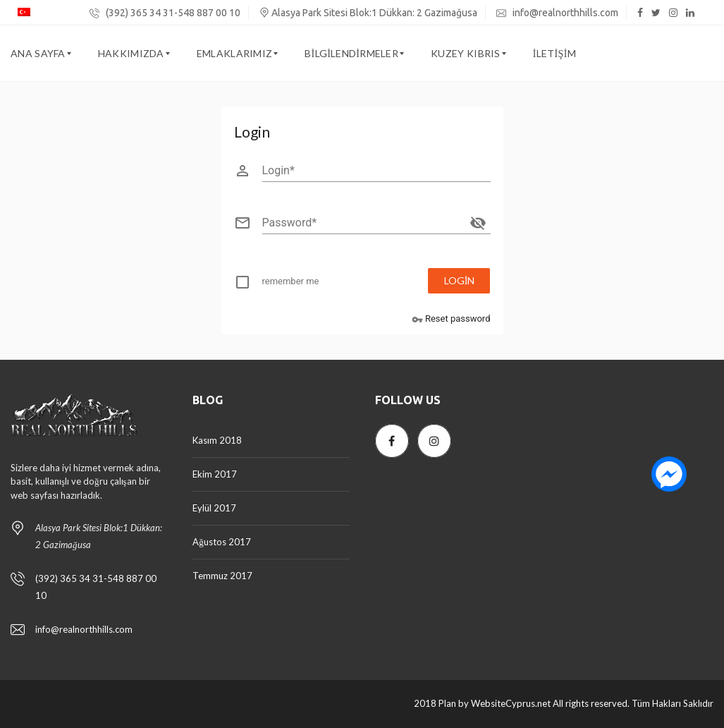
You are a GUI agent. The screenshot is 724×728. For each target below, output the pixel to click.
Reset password (451, 319)
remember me (291, 281)
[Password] (364, 223)
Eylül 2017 (214, 508)
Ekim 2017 (215, 474)
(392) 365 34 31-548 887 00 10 (165, 13)
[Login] (376, 171)
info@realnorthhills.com (557, 13)
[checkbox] (286, 284)
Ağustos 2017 (222, 542)
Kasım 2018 (217, 440)
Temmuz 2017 (222, 576)
